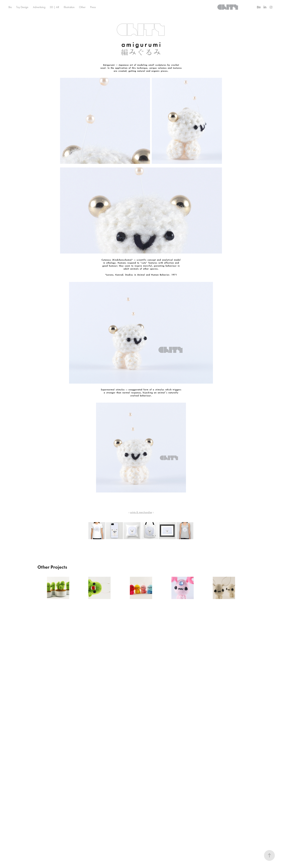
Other (82, 7)
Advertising (39, 7)
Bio (10, 7)
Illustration (69, 7)
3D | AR (54, 7)
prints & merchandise (141, 512)
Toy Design (22, 7)
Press (93, 7)
